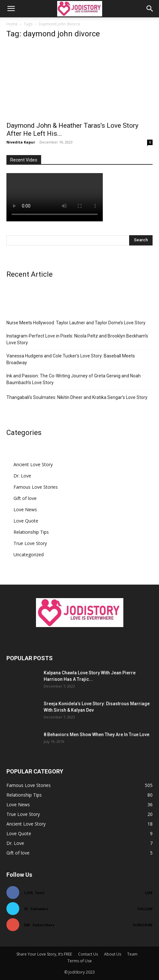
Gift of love (25, 498)
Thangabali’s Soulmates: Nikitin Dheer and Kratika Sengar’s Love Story (77, 397)
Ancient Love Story (33, 464)
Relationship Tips (31, 532)
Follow (145, 909)
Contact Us (88, 954)
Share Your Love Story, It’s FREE (44, 954)
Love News (25, 509)
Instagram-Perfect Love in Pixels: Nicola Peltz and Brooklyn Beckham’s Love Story (77, 339)
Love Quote (26, 521)
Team (132, 954)
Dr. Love (22, 476)
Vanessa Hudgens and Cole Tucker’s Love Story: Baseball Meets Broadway (71, 359)
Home (12, 24)
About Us (113, 954)
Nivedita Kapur (21, 142)
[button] (11, 9)
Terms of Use (80, 961)
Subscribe (143, 925)
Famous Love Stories (36, 487)
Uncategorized (29, 555)
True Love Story (30, 543)
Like (149, 893)
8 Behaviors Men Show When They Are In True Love (97, 735)
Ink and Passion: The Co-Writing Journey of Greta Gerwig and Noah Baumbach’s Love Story (74, 379)
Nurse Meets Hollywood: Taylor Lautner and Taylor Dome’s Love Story (76, 323)
